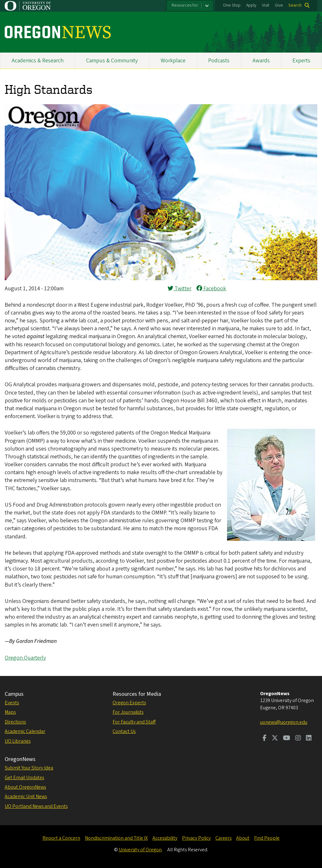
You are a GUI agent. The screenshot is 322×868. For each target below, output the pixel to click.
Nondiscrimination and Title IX (116, 838)
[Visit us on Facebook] (265, 739)
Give (279, 5)
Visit (266, 5)
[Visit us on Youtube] (287, 739)
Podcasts (219, 61)
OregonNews (20, 759)
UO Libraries (18, 741)
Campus (14, 694)
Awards (261, 61)
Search (295, 5)
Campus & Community (112, 61)
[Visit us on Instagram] (298, 739)
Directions (15, 722)
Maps (10, 712)
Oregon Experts (129, 703)
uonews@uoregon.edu (284, 722)
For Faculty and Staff (134, 722)
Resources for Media (137, 694)
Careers (223, 838)
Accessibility (165, 838)
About (243, 838)
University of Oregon (140, 850)
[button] (161, 278)
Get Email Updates (24, 778)
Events (12, 703)
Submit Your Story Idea (29, 768)
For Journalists (128, 712)
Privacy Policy (196, 838)
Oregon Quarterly (25, 658)
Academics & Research (38, 61)
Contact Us (124, 731)
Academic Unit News (26, 797)
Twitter (179, 289)
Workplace (173, 61)
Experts (301, 61)
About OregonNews (25, 787)
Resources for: (185, 5)
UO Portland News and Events (36, 806)
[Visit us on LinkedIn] (309, 739)
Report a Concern (61, 838)
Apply (251, 5)
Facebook (211, 289)
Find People (267, 838)
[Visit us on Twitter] (275, 739)
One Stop (232, 5)
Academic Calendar (25, 731)
